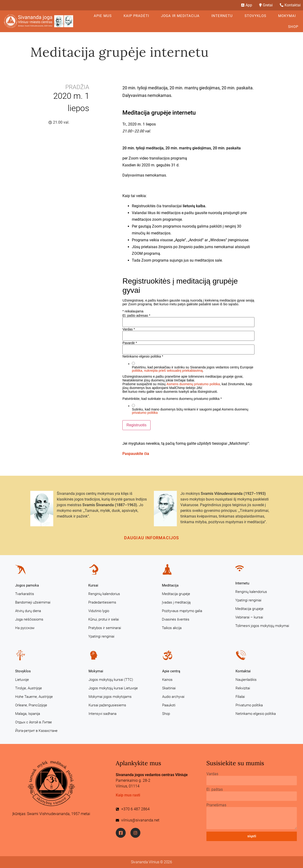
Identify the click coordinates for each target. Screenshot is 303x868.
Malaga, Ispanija (28, 714)
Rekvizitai (243, 688)
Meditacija (170, 585)
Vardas (129, 329)
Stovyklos (257, 16)
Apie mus (104, 16)
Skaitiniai (169, 688)
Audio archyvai (173, 697)
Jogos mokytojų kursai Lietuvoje (113, 688)
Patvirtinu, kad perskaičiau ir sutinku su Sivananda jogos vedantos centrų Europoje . (193, 369)
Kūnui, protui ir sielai (104, 619)
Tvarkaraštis (25, 594)
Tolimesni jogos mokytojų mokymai (262, 626)
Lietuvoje (22, 680)
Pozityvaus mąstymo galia (182, 611)
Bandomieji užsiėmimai (33, 602)
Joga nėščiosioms (29, 619)
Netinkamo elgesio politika (256, 714)
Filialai (240, 697)
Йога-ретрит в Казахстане (36, 731)
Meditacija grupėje (176, 594)
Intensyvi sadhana (102, 714)
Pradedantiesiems (102, 602)
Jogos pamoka (27, 585)
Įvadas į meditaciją (176, 602)
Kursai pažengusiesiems (107, 705)
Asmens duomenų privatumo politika (193, 384)
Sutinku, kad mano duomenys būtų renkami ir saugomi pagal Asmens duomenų (190, 411)
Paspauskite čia (136, 454)
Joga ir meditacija (181, 16)
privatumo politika (145, 413)
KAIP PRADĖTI (138, 16)
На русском (25, 628)
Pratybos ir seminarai (105, 628)
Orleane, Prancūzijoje (31, 705)
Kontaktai (243, 671)
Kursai (93, 585)
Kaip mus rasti (128, 795)
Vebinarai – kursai (249, 617)
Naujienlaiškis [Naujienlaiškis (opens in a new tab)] (246, 680)
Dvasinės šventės (176, 619)
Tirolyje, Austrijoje (29, 688)
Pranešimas (216, 805)
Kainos (167, 680)
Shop (293, 27)
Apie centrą (171, 671)
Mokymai (288, 16)
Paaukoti (169, 705)
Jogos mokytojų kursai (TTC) (111, 680)
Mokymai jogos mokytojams (110, 697)
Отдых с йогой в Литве (33, 722)
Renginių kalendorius (104, 594)
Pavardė (130, 343)
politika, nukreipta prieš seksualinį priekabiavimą (167, 371)
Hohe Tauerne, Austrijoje (34, 697)
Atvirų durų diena (28, 611)
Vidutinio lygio (99, 611)
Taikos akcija (172, 628)
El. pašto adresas (136, 315)
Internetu (223, 16)
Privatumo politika (249, 705)
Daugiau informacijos (151, 538)
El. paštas (215, 790)
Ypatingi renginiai (101, 636)
